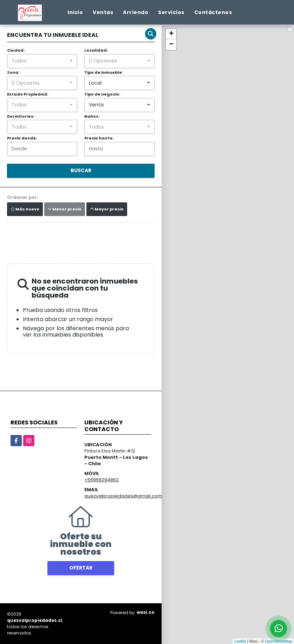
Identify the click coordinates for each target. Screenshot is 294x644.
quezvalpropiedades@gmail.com (123, 496)
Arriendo (136, 12)
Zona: (13, 72)
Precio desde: (22, 138)
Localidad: (96, 50)
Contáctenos (213, 12)
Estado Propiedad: (28, 94)
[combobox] (42, 61)
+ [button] (171, 34)
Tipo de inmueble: (104, 72)
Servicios (171, 12)
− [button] (171, 45)
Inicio (75, 12)
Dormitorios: (21, 116)
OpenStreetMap (279, 641)
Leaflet (240, 641)
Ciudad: (16, 50)
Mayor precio (107, 209)
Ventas (103, 12)
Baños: (92, 116)
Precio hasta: (99, 138)
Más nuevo (25, 209)
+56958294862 (102, 480)
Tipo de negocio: (102, 94)
